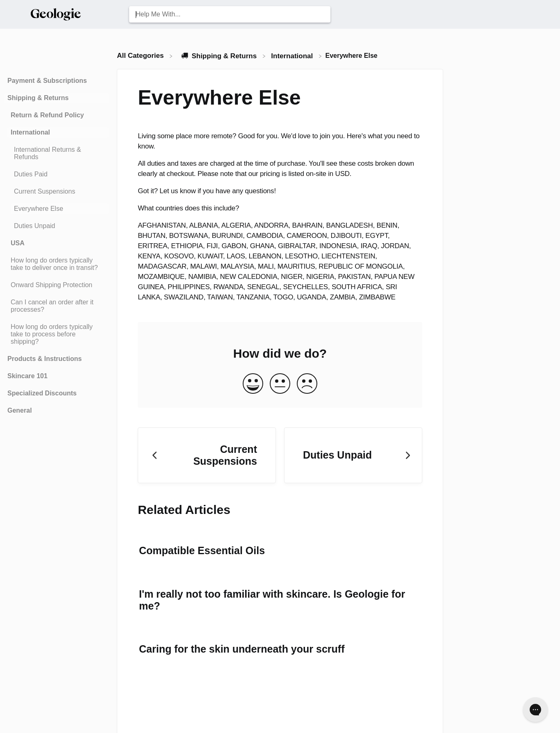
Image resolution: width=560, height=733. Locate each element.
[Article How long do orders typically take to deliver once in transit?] (56, 264)
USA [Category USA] (18, 243)
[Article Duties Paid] (56, 174)
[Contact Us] (529, 14)
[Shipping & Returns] (220, 56)
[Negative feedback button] (307, 384)
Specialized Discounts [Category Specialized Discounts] (42, 393)
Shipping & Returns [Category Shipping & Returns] (38, 98)
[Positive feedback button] (253, 384)
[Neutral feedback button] (280, 384)
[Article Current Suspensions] (56, 192)
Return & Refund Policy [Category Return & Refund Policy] (47, 115)
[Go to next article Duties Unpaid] (353, 456)
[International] (294, 56)
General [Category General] (20, 410)
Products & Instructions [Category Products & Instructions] (44, 359)
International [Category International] (30, 132)
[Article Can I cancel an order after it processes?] (56, 306)
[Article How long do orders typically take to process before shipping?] (56, 334)
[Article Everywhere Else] (56, 209)
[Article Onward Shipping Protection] (56, 285)
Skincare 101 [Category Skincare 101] (27, 376)
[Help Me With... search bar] (230, 14)
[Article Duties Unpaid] (56, 226)
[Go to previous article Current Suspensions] (207, 456)
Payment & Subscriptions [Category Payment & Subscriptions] (47, 81)
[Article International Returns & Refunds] (56, 153)
